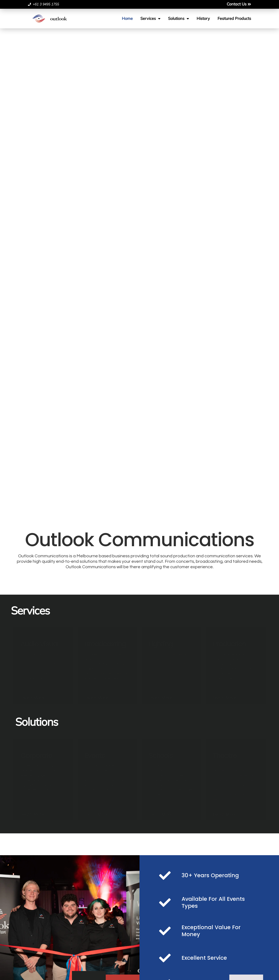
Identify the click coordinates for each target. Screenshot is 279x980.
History (203, 18)
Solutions (179, 19)
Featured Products (234, 18)
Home (127, 18)
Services (150, 19)
